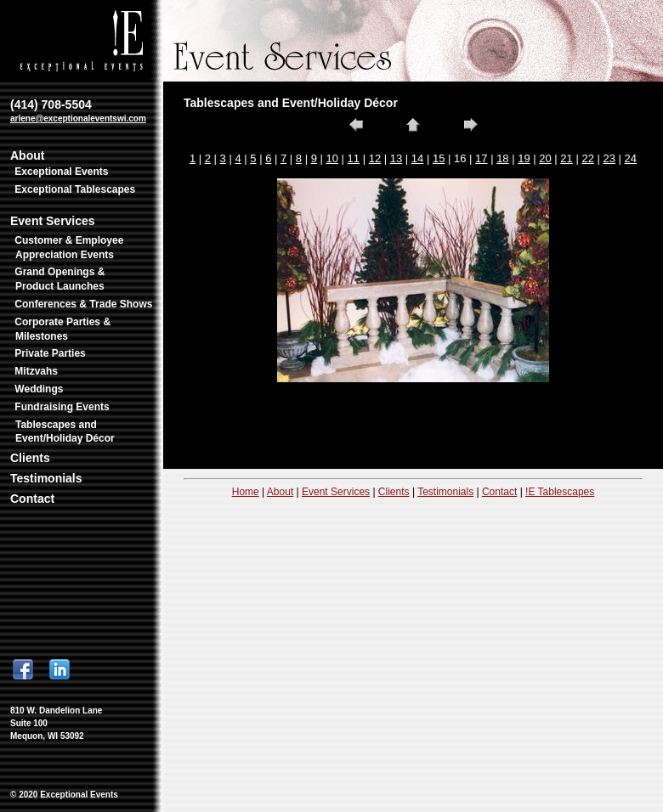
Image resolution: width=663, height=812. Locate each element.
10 (332, 158)
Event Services (53, 221)
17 (481, 158)
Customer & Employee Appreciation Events (69, 248)
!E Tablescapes (560, 492)
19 (524, 158)
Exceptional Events (61, 172)
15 (439, 158)
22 (587, 158)
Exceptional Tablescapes (75, 189)
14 (417, 158)
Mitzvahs (36, 371)
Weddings (39, 389)
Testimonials (46, 478)
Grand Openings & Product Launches (59, 279)
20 (545, 158)
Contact (32, 499)
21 (566, 158)
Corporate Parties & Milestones (62, 329)
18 (502, 158)
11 (354, 158)
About (27, 155)
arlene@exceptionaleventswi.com (78, 118)
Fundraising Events (62, 407)
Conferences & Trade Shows (83, 304)
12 (375, 158)
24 (631, 158)
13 (396, 158)
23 (609, 158)
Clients (30, 458)
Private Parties (50, 353)
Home (246, 492)
